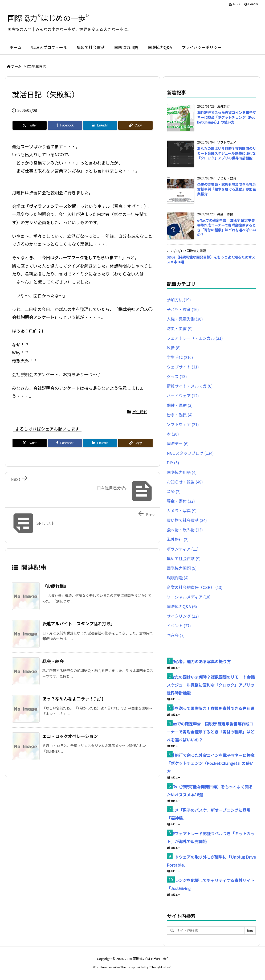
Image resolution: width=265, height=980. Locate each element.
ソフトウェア (183, 424)
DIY (173, 463)
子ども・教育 (183, 309)
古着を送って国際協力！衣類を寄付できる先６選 (211, 708)
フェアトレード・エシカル (195, 338)
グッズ (177, 376)
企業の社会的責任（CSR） (195, 587)
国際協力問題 (182, 568)
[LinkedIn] (100, 125)
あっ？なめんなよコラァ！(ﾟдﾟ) (73, 699)
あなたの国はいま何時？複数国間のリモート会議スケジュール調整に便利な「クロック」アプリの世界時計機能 (227, 153)
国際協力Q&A (182, 606)
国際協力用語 (182, 472)
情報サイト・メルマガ (190, 386)
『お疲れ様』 (55, 586)
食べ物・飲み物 (185, 530)
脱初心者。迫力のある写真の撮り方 (199, 661)
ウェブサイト (183, 367)
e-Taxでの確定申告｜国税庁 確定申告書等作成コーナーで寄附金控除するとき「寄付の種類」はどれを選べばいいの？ (227, 228)
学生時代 (39, 66)
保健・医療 (180, 405)
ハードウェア (183, 395)
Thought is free (160, 967)
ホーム (16, 66)
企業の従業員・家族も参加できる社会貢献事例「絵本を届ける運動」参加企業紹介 (227, 189)
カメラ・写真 (182, 510)
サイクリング (183, 616)
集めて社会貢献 (184, 558)
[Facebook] (65, 125)
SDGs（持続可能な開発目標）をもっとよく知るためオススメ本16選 (211, 259)
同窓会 (176, 635)
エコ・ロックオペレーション (70, 736)
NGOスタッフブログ (190, 453)
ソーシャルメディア (189, 597)
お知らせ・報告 (185, 482)
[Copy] (135, 125)
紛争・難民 (180, 415)
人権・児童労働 (185, 319)
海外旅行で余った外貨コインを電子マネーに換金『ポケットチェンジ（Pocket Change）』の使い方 (227, 117)
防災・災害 (180, 328)
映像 (174, 348)
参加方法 (179, 300)
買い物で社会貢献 (187, 520)
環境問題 (178, 578)
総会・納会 (53, 661)
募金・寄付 (181, 501)
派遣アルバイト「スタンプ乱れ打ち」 (79, 624)
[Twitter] (30, 125)
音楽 (174, 491)
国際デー (178, 443)
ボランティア (183, 549)
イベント (179, 626)
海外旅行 (178, 539)
